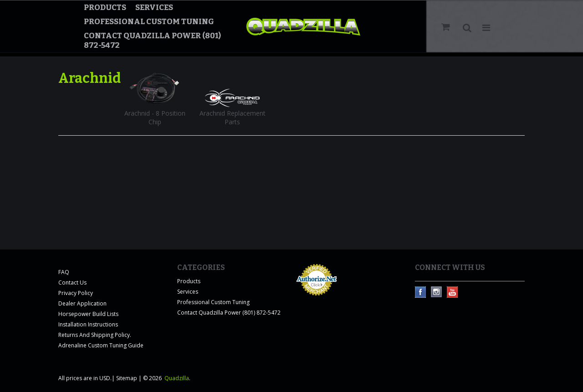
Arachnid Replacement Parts (233, 117)
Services (154, 8)
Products (105, 8)
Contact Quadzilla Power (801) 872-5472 (152, 41)
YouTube (453, 292)
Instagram (437, 292)
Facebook (421, 292)
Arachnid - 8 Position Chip (155, 117)
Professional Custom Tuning (149, 22)
